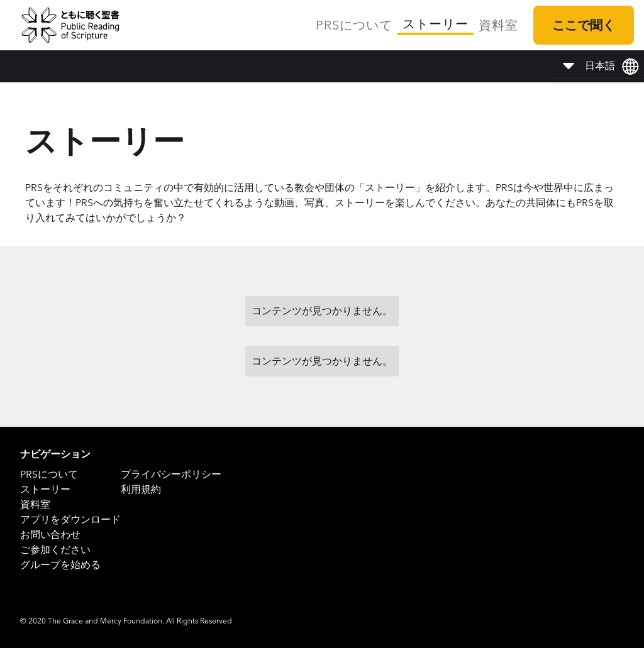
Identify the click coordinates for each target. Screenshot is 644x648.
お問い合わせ (50, 535)
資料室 (498, 25)
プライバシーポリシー (171, 474)
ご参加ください (55, 550)
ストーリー (436, 24)
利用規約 (141, 489)
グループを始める (60, 565)
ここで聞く (584, 25)
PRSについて (354, 25)
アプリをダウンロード (70, 519)
